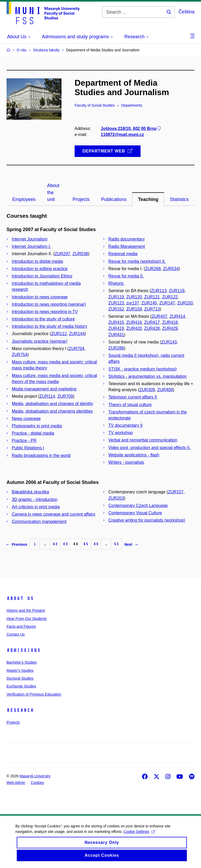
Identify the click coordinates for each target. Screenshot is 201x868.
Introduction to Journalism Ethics (42, 276)
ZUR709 (65, 396)
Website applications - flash (134, 455)
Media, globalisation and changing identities (52, 411)
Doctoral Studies (20, 678)
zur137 (133, 303)
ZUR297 (63, 254)
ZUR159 (134, 309)
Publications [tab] (114, 199)
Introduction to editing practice (40, 269)
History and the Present (26, 610)
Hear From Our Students (27, 619)
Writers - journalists (126, 462)
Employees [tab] (24, 199)
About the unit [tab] (53, 192)
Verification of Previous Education (34, 694)
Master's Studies (20, 670)
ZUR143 (169, 342)
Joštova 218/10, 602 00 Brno (131, 129)
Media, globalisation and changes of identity (52, 404)
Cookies (37, 783)
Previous (17, 544)
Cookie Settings (140, 837)
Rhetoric (116, 283)
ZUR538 (80, 254)
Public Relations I (28, 448)
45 (86, 544)
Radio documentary (127, 239)
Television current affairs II (133, 397)
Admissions (24, 650)
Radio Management (127, 246)
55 (116, 544)
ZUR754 (20, 355)
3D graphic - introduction (35, 499)
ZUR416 (134, 322)
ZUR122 (170, 297)
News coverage (26, 419)
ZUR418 (170, 322)
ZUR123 (116, 303)
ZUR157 (176, 492)
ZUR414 (177, 316)
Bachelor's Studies (22, 662)
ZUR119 (116, 297)
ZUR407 (159, 316)
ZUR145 (149, 303)
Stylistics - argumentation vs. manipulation (147, 376)
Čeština (186, 12)
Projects (13, 722)
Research (20, 710)
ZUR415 (116, 322)
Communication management (39, 522)
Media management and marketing (44, 389)
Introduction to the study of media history (49, 326)
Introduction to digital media (37, 261)
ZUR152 (116, 309)
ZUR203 (116, 498)
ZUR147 (167, 303)
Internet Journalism (30, 239)
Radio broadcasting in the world (41, 455)
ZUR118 (177, 291)
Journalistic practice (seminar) (40, 341)
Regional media (123, 254)
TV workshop (121, 433)
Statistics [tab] (179, 199)
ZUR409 (165, 390)
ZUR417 (152, 322)
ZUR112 (59, 334)
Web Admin (16, 783)
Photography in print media (37, 426)
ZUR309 (147, 390)
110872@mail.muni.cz (122, 135)
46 (96, 544)
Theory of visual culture (130, 405)
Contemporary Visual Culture (135, 513)
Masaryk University (35, 776)
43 (65, 544)
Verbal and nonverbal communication (143, 440)
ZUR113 (159, 291)
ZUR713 (152, 309)
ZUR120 (134, 297)
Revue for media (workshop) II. (137, 261)
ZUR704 (77, 349)
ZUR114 (47, 396)
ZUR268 (153, 269)
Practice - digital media (33, 433)
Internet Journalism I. (31, 246)
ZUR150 (185, 303)
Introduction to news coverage (40, 297)
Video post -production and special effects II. (149, 448)
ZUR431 (116, 335)
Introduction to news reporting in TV (45, 312)
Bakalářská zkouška (30, 492)
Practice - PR (24, 441)
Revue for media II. (126, 276)
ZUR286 (116, 348)
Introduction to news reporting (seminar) (49, 304)
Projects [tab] (81, 199)
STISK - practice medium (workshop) (143, 369)
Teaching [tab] (148, 199)
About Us (20, 598)
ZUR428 (152, 328)
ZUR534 (171, 269)
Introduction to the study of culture (43, 319)
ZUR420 (134, 328)
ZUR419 (116, 328)
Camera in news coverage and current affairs (54, 514)
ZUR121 (152, 297)
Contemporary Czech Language (138, 506)
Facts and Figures (21, 626)
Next (131, 544)
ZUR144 (77, 334)
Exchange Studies (21, 686)
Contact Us (16, 634)
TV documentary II (125, 425)
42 (55, 544)
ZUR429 (170, 328)
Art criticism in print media (36, 507)
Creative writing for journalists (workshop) (147, 520)
